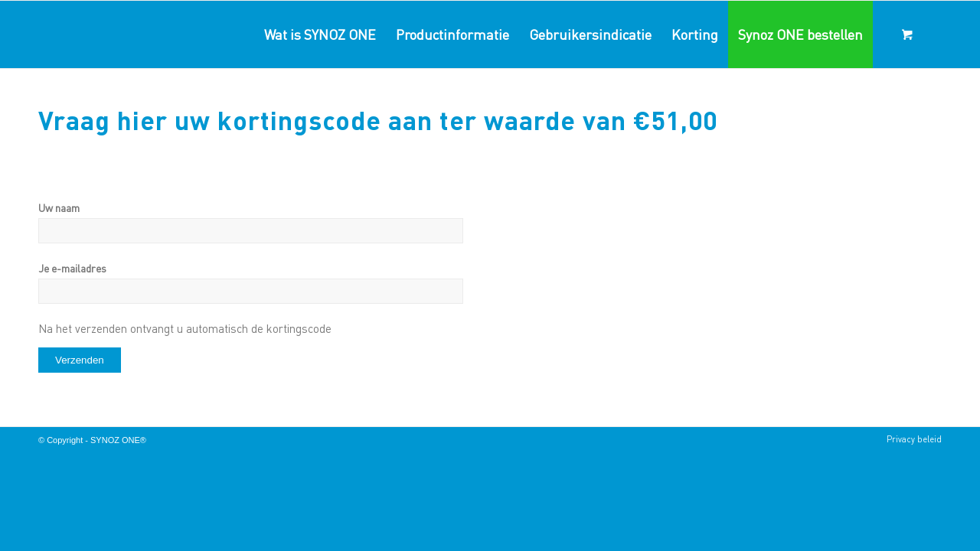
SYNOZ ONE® (118, 440)
